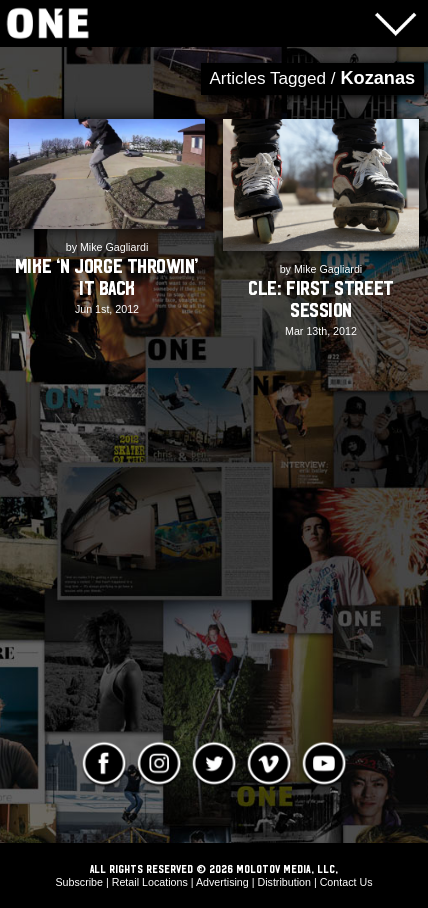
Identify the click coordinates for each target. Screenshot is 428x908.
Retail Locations (150, 882)
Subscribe (79, 882)
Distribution (283, 882)
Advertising (222, 882)
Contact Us (346, 882)
